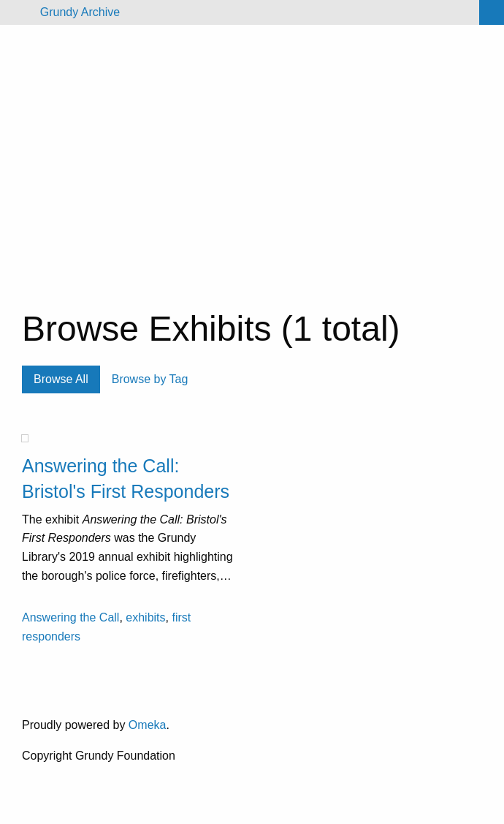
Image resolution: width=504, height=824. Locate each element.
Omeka (148, 725)
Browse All (61, 379)
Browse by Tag (150, 379)
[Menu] (17, 12)
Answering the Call (70, 617)
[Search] (492, 12)
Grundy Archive (80, 12)
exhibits (145, 617)
